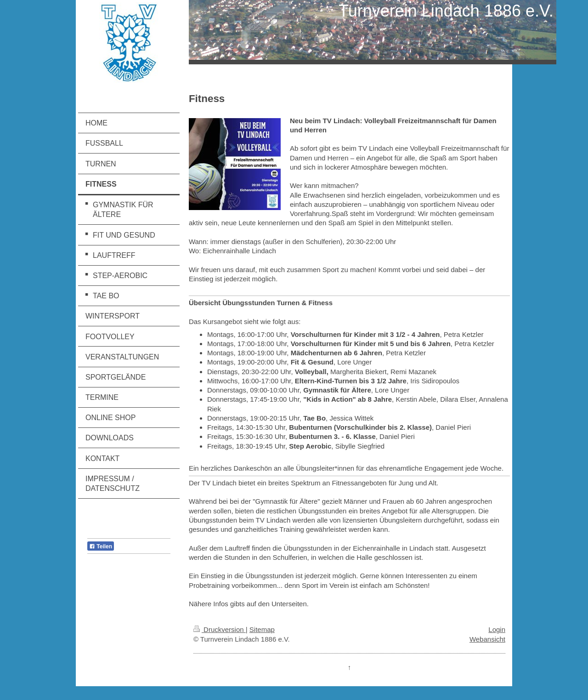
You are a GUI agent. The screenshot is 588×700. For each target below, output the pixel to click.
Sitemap (262, 629)
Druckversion (220, 629)
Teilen (101, 546)
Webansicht (487, 639)
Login (497, 629)
